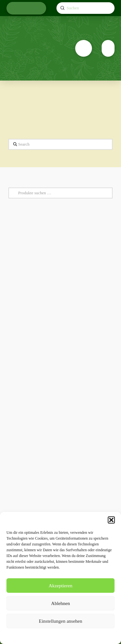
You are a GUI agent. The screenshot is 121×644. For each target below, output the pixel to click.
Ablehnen (60, 603)
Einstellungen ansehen (60, 621)
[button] (111, 520)
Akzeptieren (60, 586)
